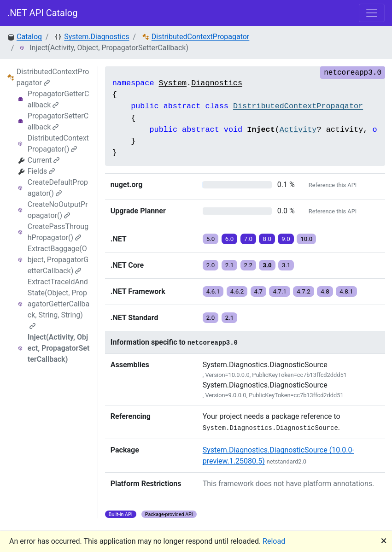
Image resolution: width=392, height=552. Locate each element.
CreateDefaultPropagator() (58, 188)
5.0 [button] (211, 239)
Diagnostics (217, 83)
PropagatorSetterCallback (58, 121)
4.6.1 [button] (213, 291)
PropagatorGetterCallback (59, 99)
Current (44, 160)
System (173, 83)
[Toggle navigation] (372, 13)
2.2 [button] (249, 265)
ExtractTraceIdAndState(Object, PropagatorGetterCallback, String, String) (59, 303)
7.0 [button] (249, 239)
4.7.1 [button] (280, 291)
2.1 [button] (230, 265)
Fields (41, 171)
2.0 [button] (211, 265)
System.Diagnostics (97, 37)
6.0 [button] (230, 239)
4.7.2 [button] (304, 291)
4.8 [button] (325, 291)
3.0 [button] (267, 265)
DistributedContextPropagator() (58, 144)
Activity (298, 130)
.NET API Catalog (43, 13)
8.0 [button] (267, 239)
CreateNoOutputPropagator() (58, 210)
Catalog (29, 37)
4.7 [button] (259, 291)
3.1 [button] (286, 265)
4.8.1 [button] (346, 291)
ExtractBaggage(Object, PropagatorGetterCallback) (58, 260)
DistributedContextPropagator (201, 37)
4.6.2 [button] (237, 291)
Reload (274, 541)
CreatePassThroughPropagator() (58, 232)
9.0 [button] (286, 239)
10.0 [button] (306, 239)
